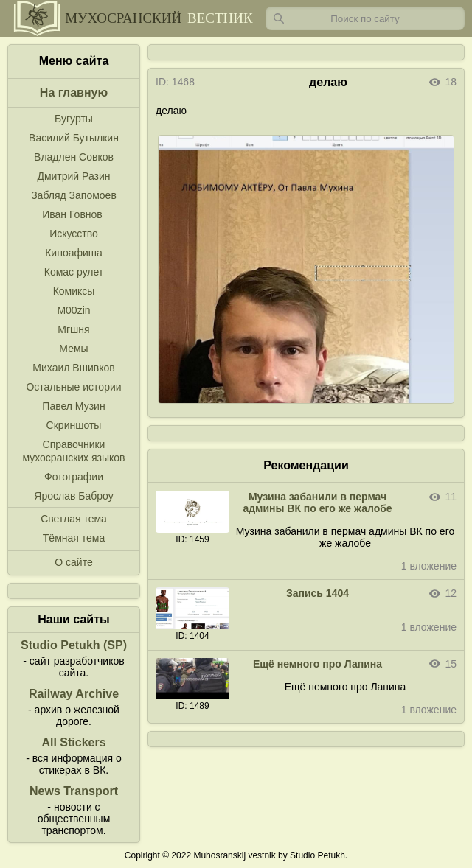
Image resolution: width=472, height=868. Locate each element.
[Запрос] (365, 18)
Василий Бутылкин (74, 138)
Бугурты (74, 119)
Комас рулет (74, 272)
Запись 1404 (317, 593)
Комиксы (74, 291)
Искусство (74, 234)
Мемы (73, 349)
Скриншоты (74, 425)
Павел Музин (73, 406)
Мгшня (73, 329)
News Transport (74, 791)
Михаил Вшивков (73, 368)
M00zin (73, 310)
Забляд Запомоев (74, 195)
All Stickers (73, 742)
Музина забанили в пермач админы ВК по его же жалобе (317, 503)
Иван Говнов (72, 214)
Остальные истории (73, 387)
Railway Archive (74, 694)
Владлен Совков (74, 157)
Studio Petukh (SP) (74, 645)
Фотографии (74, 477)
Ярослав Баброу (73, 496)
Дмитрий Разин (73, 176)
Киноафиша (74, 253)
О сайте (73, 562)
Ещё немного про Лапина (317, 664)
